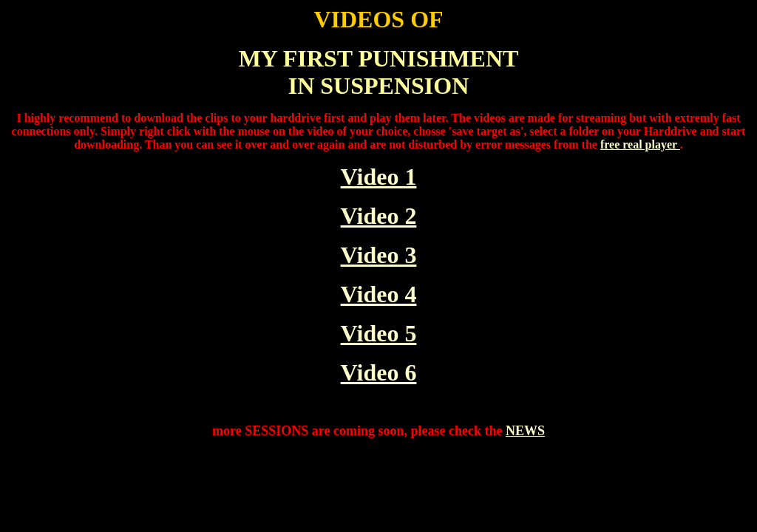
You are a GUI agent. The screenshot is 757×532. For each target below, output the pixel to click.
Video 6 (379, 372)
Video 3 (379, 255)
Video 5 (379, 333)
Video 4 (379, 294)
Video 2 (379, 216)
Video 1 (379, 177)
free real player (640, 144)
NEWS (525, 431)
